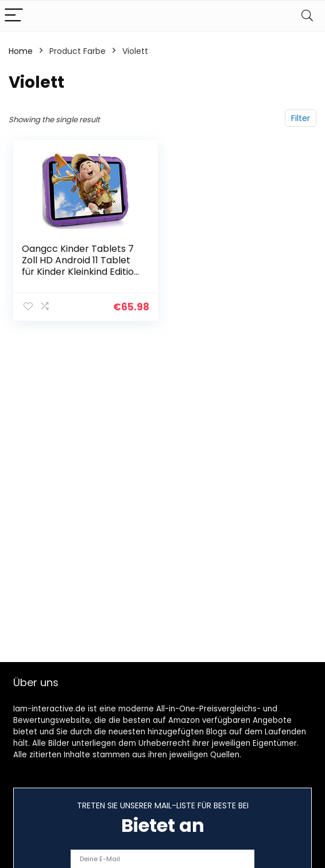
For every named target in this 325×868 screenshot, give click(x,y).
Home (21, 51)
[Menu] (14, 16)
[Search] (307, 16)
